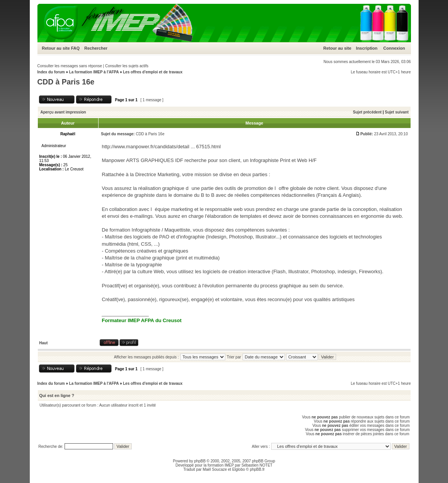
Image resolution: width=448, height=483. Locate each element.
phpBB (200, 461)
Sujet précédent (367, 112)
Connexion (394, 48)
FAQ (75, 48)
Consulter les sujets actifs (127, 66)
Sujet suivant (396, 112)
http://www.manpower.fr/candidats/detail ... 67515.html (161, 147)
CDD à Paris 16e (66, 82)
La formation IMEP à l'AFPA (94, 72)
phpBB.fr (257, 469)
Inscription (367, 48)
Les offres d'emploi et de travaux (153, 72)
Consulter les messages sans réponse (70, 66)
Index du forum (51, 72)
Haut (44, 343)
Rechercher (96, 48)
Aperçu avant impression (63, 112)
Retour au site (56, 48)
